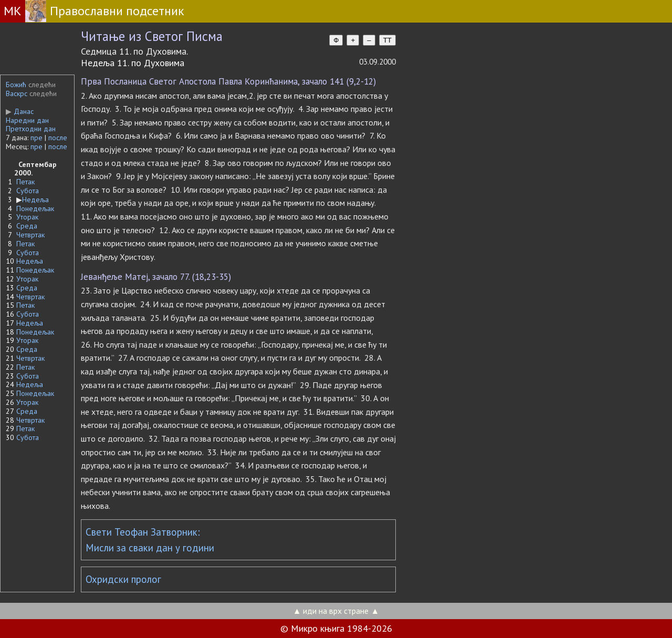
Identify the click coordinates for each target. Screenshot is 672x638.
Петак (25, 182)
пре (36, 138)
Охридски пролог (123, 579)
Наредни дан (27, 120)
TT (387, 40)
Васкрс (17, 93)
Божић (16, 85)
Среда (27, 226)
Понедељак (35, 208)
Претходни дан (31, 129)
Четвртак (30, 235)
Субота (28, 191)
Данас (20, 111)
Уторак (27, 217)
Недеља (35, 200)
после (58, 138)
